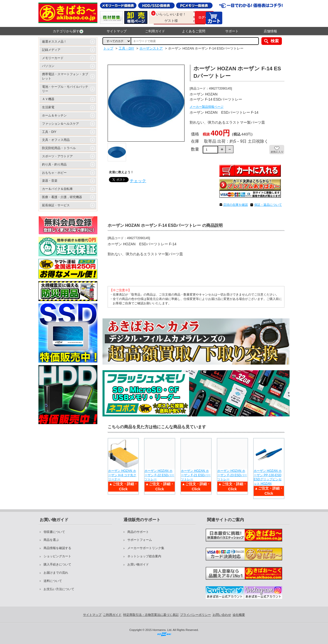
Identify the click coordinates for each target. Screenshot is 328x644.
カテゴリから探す (68, 31)
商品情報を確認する (57, 548)
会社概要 (239, 615)
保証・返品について (268, 205)
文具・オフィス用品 (56, 140)
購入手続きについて (57, 564)
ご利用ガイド (155, 31)
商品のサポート (138, 532)
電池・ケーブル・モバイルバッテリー (65, 89)
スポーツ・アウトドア (57, 156)
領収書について (54, 532)
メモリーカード (53, 58)
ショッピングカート (57, 556)
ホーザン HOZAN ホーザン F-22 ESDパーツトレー (159, 475)
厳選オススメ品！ (54, 42)
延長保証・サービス (56, 205)
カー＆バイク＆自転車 (57, 189)
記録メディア (51, 50)
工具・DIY (49, 132)
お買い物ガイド (138, 564)
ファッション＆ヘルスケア (60, 124)
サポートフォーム (140, 540)
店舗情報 (270, 31)
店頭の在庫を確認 (235, 205)
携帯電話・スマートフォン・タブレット (65, 76)
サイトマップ (117, 31)
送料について (53, 581)
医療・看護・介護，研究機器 (62, 197)
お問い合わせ (222, 615)
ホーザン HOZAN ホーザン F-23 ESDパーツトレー (232, 475)
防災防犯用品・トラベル (59, 148)
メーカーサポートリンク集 (146, 548)
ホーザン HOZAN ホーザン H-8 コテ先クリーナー (122, 475)
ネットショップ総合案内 (144, 556)
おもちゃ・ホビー (54, 173)
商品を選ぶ (51, 540)
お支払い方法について (59, 589)
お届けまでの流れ (56, 573)
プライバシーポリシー (196, 615)
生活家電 (48, 107)
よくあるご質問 (194, 31)
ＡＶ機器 (48, 99)
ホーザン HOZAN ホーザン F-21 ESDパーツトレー (196, 475)
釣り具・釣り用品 (54, 164)
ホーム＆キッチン (54, 115)
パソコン (48, 66)
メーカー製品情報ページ (207, 107)
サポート (232, 31)
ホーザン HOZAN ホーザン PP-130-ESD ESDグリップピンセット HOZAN (268, 477)
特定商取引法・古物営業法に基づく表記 (151, 615)
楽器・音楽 (50, 181)
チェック (138, 181)
